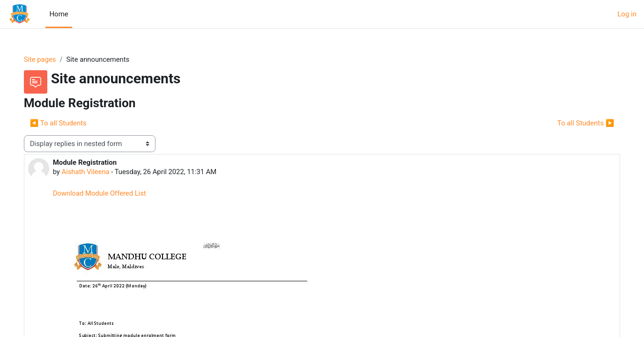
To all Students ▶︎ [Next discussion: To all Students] (576, 123)
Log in (627, 14)
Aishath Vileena (96, 172)
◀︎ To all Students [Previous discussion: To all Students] (68, 123)
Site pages (50, 59)
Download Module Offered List (110, 194)
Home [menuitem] (59, 14)
